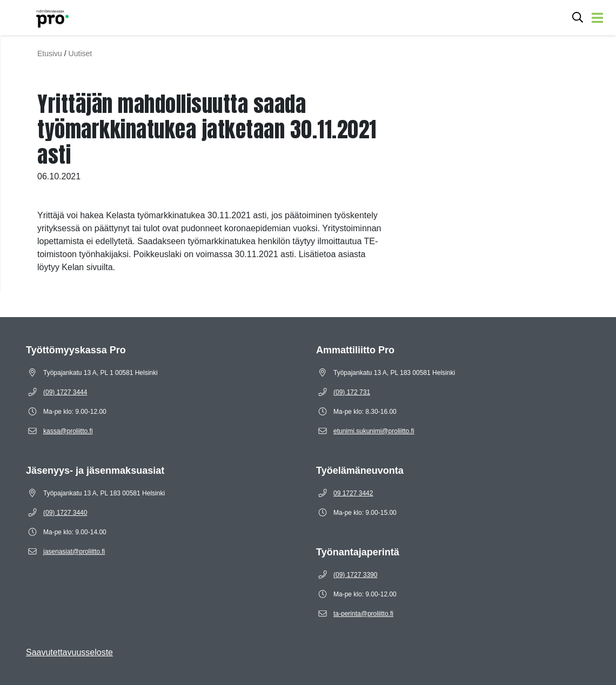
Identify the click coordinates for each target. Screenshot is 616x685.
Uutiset (81, 53)
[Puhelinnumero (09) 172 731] (352, 392)
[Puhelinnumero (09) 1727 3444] (65, 392)
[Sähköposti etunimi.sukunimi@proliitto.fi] (374, 431)
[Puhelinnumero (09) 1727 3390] (355, 575)
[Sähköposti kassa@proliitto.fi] (68, 431)
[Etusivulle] (39, 18)
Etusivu (50, 53)
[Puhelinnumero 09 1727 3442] (353, 493)
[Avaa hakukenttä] (578, 18)
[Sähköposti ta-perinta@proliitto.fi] (363, 614)
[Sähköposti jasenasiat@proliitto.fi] (74, 552)
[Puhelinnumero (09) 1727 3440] (65, 513)
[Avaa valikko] (597, 18)
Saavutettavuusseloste (69, 652)
